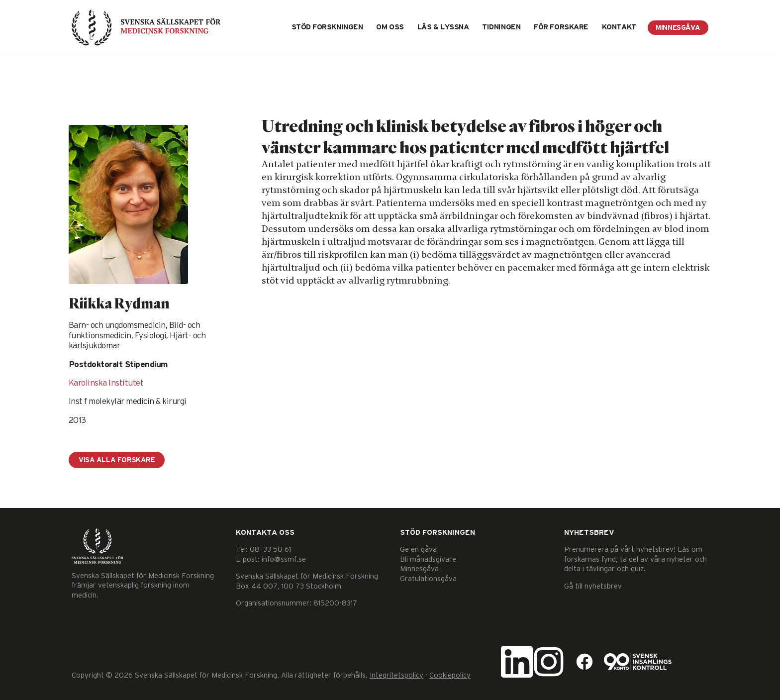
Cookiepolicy (450, 675)
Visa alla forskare (117, 460)
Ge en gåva (418, 550)
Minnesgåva (678, 28)
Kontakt (619, 27)
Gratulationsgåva (428, 579)
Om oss (390, 27)
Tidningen (501, 27)
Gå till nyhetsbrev (593, 586)
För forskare (561, 27)
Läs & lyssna (443, 27)
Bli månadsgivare (428, 559)
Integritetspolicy (396, 675)
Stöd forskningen (327, 27)
